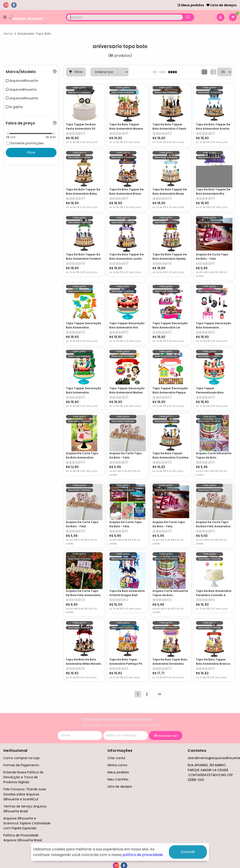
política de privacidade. (143, 855)
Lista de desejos (222, 5)
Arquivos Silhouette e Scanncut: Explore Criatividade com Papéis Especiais (27, 823)
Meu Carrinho (118, 779)
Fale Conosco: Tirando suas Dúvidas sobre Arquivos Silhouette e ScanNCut (25, 794)
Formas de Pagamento (21, 765)
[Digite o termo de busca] (125, 17)
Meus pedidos (191, 5)
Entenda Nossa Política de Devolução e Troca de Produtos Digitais (23, 777)
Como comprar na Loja (21, 758)
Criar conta (116, 758)
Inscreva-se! (166, 736)
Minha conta (117, 765)
